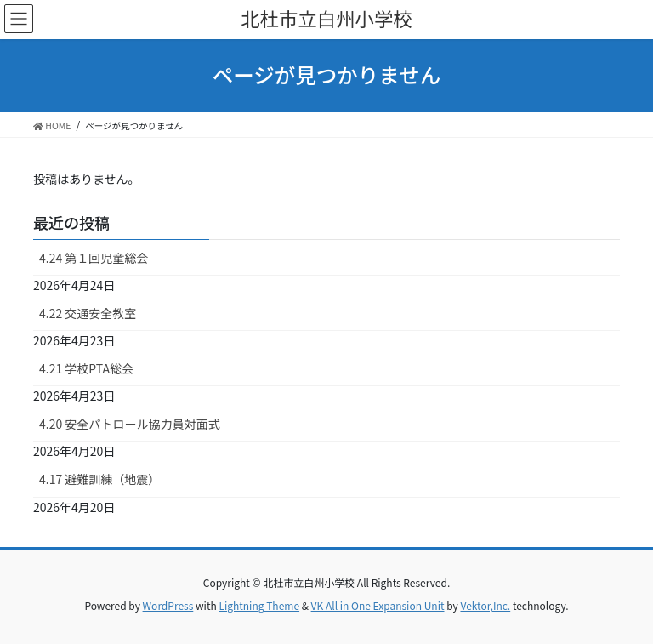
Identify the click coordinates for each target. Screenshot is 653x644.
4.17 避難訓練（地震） (99, 479)
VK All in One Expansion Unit (378, 605)
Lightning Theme (259, 605)
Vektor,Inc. (485, 605)
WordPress (168, 605)
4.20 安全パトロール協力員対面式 (130, 424)
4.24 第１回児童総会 (94, 258)
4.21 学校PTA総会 (86, 368)
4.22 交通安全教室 (88, 313)
